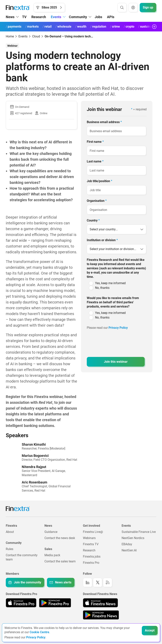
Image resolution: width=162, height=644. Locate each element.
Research (39, 17)
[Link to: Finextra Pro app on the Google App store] (55, 603)
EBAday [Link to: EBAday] (127, 544)
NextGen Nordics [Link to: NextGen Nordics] (133, 538)
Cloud (36, 36)
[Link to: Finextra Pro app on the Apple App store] (21, 603)
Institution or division (102, 240)
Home (10, 36)
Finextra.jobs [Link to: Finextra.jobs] (92, 557)
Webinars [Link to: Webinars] (89, 538)
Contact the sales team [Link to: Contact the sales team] (60, 561)
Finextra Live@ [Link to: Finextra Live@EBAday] (93, 532)
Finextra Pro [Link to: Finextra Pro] (91, 563)
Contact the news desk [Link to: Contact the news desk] (60, 538)
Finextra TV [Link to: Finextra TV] (91, 544)
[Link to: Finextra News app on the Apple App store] (100, 603)
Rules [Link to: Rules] (10, 549)
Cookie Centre (39, 632)
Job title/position (99, 181)
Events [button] (56, 17)
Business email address (104, 122)
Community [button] (78, 17)
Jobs (98, 17)
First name (95, 142)
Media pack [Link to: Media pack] (52, 555)
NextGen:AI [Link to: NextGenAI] (129, 550)
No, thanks (102, 288)
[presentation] (116, 341)
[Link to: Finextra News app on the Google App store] (101, 615)
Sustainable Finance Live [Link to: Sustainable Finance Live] (139, 532)
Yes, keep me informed (110, 283)
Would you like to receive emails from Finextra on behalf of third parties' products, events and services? (113, 302)
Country (93, 220)
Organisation (97, 201)
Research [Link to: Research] (89, 550)
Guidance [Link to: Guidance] (51, 532)
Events (23, 36)
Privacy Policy (119, 328)
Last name (95, 161)
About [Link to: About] (10, 532)
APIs (111, 17)
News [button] (10, 17)
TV (24, 17)
